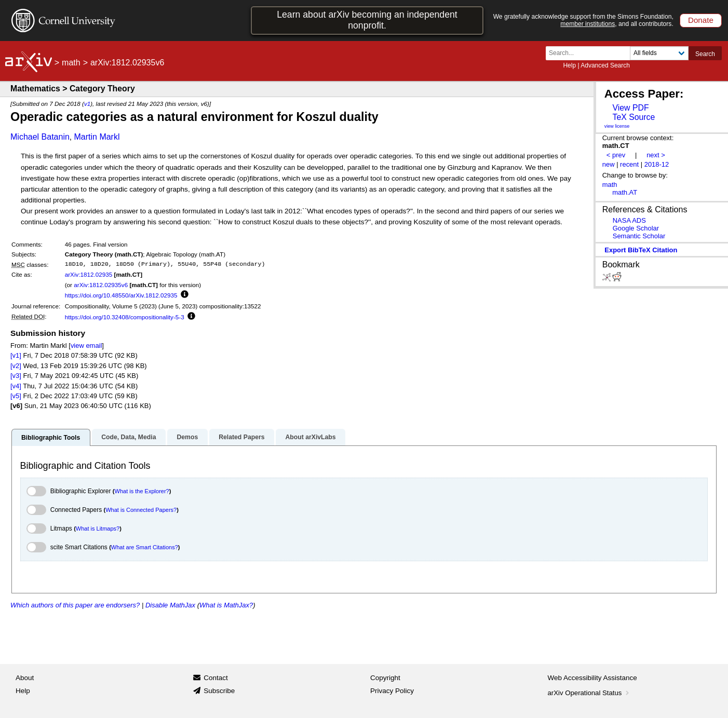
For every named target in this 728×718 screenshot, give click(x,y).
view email (86, 346)
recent (629, 164)
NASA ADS (629, 220)
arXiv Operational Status (590, 693)
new (609, 164)
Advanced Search (605, 65)
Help (569, 65)
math (71, 63)
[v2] (16, 366)
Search (705, 54)
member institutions (588, 24)
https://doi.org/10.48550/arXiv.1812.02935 (121, 295)
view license (617, 126)
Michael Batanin (40, 137)
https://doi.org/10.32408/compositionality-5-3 (125, 317)
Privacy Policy (392, 691)
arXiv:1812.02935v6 (101, 285)
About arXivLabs (310, 437)
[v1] (16, 355)
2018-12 (657, 164)
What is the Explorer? (142, 491)
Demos (187, 437)
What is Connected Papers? (141, 510)
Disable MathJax (170, 605)
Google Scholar (636, 228)
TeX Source (633, 117)
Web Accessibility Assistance (592, 678)
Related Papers (241, 437)
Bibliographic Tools (51, 438)
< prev (616, 155)
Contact (216, 678)
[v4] (16, 386)
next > (656, 155)
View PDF (630, 108)
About (25, 678)
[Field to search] (659, 53)
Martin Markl (97, 137)
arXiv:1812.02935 (89, 274)
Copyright (385, 678)
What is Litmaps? (98, 529)
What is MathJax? (226, 605)
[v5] (16, 396)
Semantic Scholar (639, 236)
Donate (701, 20)
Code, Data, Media (129, 437)
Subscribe (219, 691)
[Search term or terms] (591, 53)
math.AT (625, 192)
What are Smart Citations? (145, 547)
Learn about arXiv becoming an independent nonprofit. (367, 20)
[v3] (16, 376)
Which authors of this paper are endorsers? (75, 605)
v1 (87, 104)
